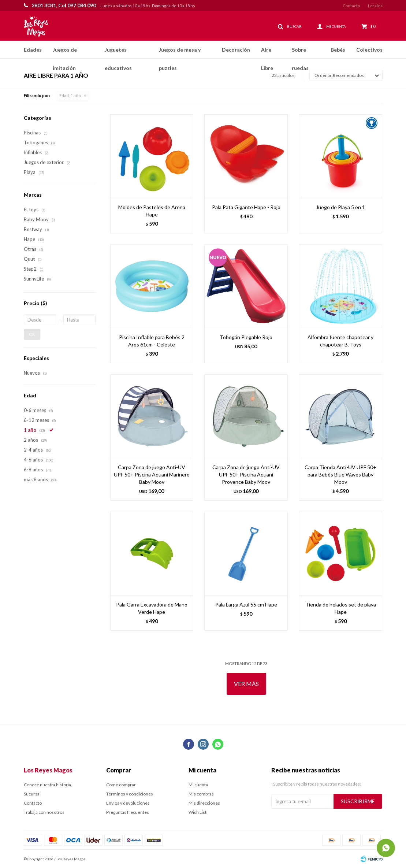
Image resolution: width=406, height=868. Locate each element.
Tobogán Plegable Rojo (246, 337)
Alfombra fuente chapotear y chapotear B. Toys (340, 341)
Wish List (198, 812)
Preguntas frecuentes (128, 812)
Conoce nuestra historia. (48, 785)
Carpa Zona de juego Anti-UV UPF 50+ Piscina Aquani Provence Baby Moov (246, 474)
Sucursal (32, 794)
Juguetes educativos (118, 53)
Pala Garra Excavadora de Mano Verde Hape (152, 608)
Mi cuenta (198, 785)
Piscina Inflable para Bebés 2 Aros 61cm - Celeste (152, 341)
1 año (70, 95)
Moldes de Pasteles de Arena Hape (152, 211)
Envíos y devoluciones (128, 803)
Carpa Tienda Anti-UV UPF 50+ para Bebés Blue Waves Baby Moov (340, 474)
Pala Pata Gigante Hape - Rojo (246, 207)
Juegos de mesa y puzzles (180, 53)
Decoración (236, 50)
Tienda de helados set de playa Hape (341, 608)
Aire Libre (267, 53)
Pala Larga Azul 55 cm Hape (246, 604)
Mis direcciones (204, 803)
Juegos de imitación (65, 53)
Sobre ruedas (300, 53)
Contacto (351, 6)
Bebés (338, 50)
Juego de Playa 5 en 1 (340, 207)
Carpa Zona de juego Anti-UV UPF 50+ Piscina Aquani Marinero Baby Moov (152, 474)
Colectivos (369, 50)
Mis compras (201, 794)
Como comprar (121, 785)
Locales (375, 6)
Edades (33, 50)
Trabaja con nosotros (44, 812)
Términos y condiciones (130, 794)
